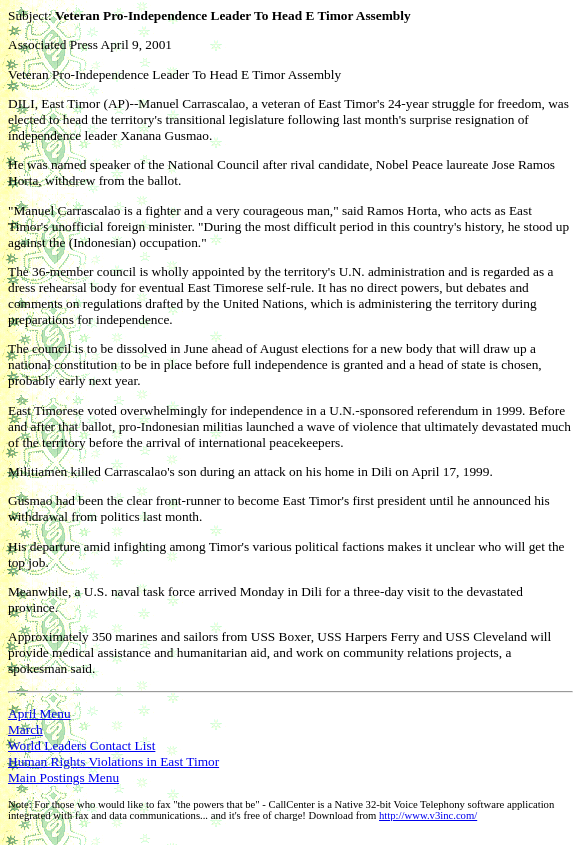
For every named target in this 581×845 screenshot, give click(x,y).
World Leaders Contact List (81, 745)
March (25, 729)
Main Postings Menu (63, 777)
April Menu (39, 713)
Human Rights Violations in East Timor (113, 761)
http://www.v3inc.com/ (428, 815)
